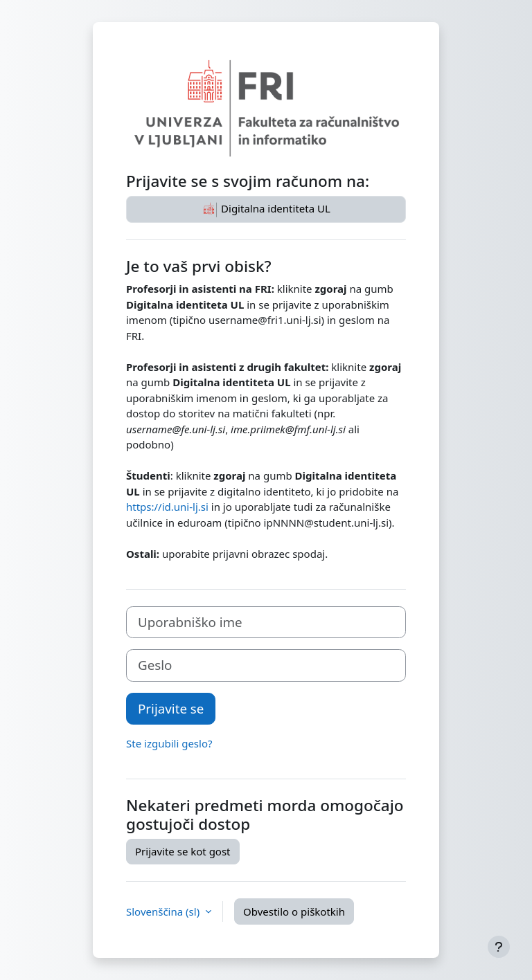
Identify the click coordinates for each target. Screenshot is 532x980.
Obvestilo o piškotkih (294, 911)
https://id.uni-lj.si (167, 507)
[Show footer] (499, 947)
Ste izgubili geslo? (169, 743)
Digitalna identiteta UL (266, 210)
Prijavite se (171, 708)
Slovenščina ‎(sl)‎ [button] (164, 911)
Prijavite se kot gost (183, 851)
